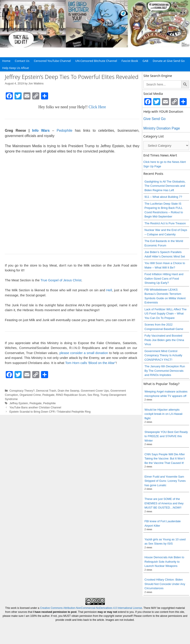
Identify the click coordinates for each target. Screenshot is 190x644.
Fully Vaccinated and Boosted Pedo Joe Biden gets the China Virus (164, 340)
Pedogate (48, 395)
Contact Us (22, 61)
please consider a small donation (84, 353)
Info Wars (40, 131)
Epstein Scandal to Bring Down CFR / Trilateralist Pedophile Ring (50, 412)
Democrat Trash (46, 391)
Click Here (97, 107)
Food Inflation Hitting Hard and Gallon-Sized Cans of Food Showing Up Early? (164, 278)
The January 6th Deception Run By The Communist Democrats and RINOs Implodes (165, 371)
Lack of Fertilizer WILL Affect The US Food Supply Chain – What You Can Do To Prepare (166, 314)
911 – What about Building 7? (163, 197)
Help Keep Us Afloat (16, 68)
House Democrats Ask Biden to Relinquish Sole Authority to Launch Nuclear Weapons (164, 562)
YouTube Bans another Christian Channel (35, 407)
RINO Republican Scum (71, 395)
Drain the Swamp (68, 391)
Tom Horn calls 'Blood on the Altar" (90, 363)
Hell (109, 290)
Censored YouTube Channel (52, 61)
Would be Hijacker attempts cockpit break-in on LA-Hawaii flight (164, 414)
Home (6, 61)
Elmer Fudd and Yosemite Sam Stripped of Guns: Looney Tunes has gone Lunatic (165, 481)
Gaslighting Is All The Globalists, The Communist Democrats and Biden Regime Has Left (165, 186)
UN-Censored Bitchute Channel (96, 61)
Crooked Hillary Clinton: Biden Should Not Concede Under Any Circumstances (165, 584)
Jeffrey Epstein (19, 403)
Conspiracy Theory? (22, 391)
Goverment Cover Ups (95, 391)
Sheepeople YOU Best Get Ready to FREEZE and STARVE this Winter (166, 436)
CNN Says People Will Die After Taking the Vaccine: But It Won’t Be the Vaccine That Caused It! (165, 459)
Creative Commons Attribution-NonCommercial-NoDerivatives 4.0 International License (91, 608)
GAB (145, 61)
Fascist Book (130, 61)
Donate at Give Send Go (169, 61)
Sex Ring (93, 395)
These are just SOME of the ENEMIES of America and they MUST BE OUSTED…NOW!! (164, 503)
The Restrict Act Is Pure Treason (165, 223)
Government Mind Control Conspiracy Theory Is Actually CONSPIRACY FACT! (163, 355)
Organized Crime (30, 395)
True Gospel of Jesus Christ (61, 280)
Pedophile (65, 131)
